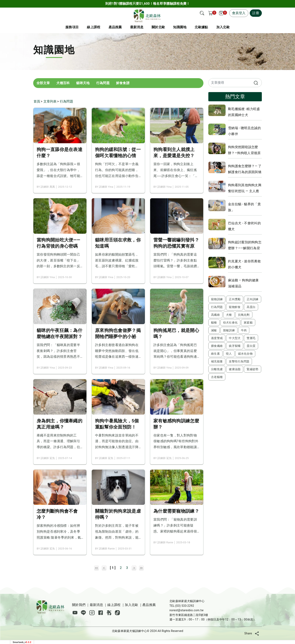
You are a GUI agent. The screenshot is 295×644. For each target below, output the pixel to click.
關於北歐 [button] (158, 27)
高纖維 (215, 315)
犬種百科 (63, 83)
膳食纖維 (217, 346)
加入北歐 (131, 605)
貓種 (214, 323)
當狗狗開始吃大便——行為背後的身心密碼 (58, 243)
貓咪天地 (83, 83)
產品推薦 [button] (115, 27)
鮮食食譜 (123, 83)
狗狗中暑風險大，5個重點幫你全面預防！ (117, 424)
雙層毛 (251, 338)
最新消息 (137, 27)
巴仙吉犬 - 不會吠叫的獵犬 (244, 226)
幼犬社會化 (230, 323)
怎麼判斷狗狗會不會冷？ (57, 514)
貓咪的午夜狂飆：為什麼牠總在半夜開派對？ (60, 333)
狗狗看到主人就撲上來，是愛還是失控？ (174, 153)
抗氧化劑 (244, 315)
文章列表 (50, 101)
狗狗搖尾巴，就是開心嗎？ (176, 333)
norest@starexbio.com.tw (187, 610)
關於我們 (79, 605)
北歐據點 (201, 27)
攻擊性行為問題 (239, 361)
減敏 (214, 330)
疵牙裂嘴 (235, 346)
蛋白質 (251, 346)
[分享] (257, 633)
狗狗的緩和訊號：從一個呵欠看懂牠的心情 (118, 153)
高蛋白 (251, 307)
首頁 (37, 101)
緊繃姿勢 (252, 369)
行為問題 (103, 83)
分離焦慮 (217, 369)
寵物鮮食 (235, 307)
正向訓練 (252, 299)
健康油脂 (235, 369)
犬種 (229, 315)
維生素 (215, 354)
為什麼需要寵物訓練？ (176, 511)
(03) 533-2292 (185, 606)
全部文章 (43, 83)
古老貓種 (217, 377)
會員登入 (239, 13)
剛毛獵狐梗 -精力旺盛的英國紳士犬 (244, 112)
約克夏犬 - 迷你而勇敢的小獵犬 (244, 264)
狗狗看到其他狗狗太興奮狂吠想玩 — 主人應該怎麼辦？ (245, 188)
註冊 (256, 13)
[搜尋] (202, 13)
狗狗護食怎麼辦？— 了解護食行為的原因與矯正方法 (245, 169)
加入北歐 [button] (223, 27)
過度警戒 (217, 338)
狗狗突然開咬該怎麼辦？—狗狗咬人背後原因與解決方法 (244, 150)
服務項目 (72, 27)
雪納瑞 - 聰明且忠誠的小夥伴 (244, 131)
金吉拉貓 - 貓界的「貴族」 (244, 207)
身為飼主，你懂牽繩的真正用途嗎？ (60, 424)
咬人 (229, 354)
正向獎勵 (235, 299)
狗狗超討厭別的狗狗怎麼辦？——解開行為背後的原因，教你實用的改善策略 (245, 245)
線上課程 (94, 27)
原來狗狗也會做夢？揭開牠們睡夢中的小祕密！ (118, 334)
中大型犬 (235, 338)
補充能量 (217, 361)
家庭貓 (248, 323)
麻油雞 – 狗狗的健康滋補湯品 (243, 283)
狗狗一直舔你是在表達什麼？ (60, 153)
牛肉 (244, 330)
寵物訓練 (217, 299)
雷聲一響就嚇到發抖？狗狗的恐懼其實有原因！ (176, 243)
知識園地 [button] (180, 27)
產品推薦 (149, 605)
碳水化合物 (245, 354)
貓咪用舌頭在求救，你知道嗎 (118, 243)
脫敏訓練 (229, 330)
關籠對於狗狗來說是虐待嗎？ (118, 514)
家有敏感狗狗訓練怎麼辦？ (176, 424)
